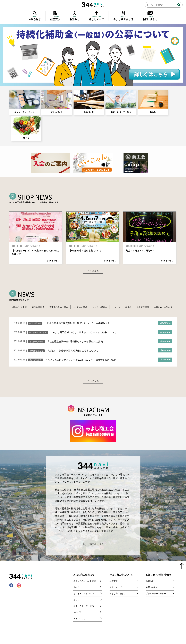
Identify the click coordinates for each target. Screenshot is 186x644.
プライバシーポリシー (156, 584)
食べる (162, 100)
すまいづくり (50, 100)
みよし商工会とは (118, 584)
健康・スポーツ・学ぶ (106, 100)
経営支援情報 (149, 280)
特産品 (134, 280)
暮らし (134, 100)
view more (165, 300)
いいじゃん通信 (83, 280)
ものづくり (78, 100)
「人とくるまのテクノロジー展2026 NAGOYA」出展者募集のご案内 (81, 336)
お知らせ (150, 571)
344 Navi (93, 5)
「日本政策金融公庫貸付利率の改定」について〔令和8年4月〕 (77, 300)
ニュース (121, 280)
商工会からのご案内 (61, 280)
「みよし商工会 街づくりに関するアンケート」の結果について (83, 309)
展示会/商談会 (39, 280)
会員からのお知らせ (22, 284)
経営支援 (114, 571)
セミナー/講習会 (104, 280)
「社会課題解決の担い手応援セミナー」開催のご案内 (75, 318)
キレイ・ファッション (22, 100)
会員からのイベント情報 (85, 571)
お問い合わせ (152, 578)
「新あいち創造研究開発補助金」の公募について (73, 327)
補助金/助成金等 (20, 280)
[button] (91, 83)
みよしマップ (116, 578)
